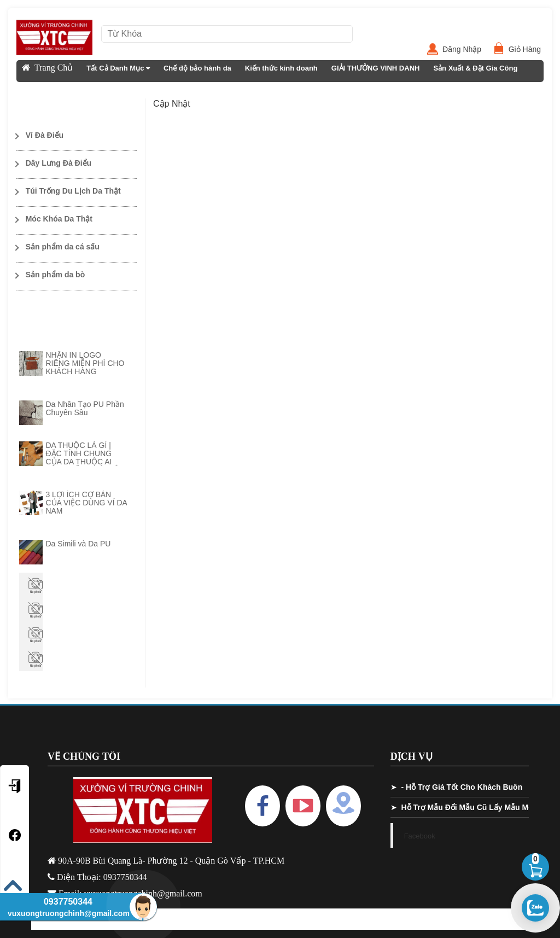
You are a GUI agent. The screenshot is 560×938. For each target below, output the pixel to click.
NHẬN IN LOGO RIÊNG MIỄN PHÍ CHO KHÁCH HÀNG (85, 363)
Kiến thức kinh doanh (281, 68)
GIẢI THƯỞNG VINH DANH (376, 68)
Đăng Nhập (466, 49)
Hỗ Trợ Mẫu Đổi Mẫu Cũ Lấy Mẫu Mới (468, 807)
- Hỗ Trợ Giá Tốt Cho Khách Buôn (462, 787)
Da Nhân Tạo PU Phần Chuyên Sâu (84, 408)
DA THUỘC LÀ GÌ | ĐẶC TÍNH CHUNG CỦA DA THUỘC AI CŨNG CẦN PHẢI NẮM (85, 458)
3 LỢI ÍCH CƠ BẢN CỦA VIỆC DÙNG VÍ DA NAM (86, 503)
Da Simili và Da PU (78, 544)
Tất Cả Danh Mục (118, 68)
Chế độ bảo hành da (197, 68)
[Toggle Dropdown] (77, 135)
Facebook (420, 836)
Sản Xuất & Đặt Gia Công (475, 68)
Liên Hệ (35, 90)
